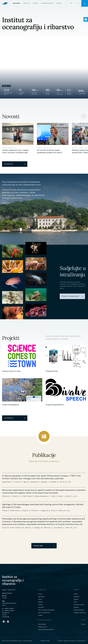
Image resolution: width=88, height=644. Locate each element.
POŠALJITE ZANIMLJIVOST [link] (72, 296)
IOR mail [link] (4, 615)
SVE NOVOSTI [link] (15, 164)
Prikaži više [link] (44, 546)
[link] (86, 19)
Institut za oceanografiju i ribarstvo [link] (13, 580)
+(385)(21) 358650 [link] (9, 611)
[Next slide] (84, 116)
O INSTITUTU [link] (6, 203)
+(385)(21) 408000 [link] (9, 609)
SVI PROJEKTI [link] (15, 418)
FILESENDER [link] (6, 617)
